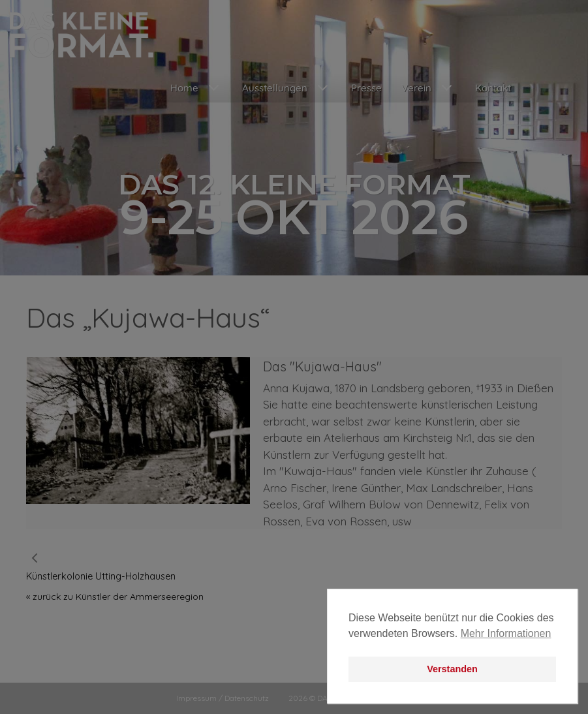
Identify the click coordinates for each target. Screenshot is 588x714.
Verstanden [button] (452, 669)
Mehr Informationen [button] (506, 633)
